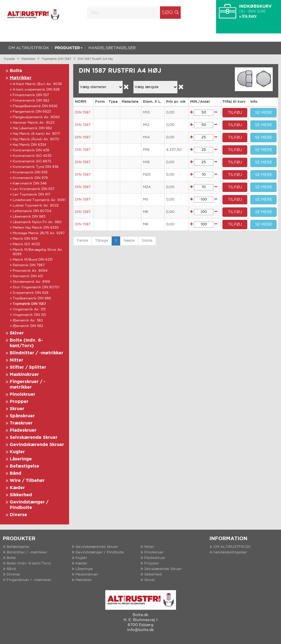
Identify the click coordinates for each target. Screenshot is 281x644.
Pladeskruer (23, 430)
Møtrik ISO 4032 (26, 244)
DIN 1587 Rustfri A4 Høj (95, 59)
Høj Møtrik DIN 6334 (29, 145)
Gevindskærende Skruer (37, 445)
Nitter (16, 360)
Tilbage (102, 241)
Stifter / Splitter (28, 367)
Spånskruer (22, 416)
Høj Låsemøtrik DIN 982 (32, 128)
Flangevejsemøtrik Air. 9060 (36, 117)
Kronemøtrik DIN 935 (30, 172)
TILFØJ (235, 113)
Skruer (17, 409)
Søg (167, 13)
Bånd (15, 473)
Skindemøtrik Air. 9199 (31, 282)
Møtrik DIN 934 (25, 239)
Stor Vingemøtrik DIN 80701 (36, 287)
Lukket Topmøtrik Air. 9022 (36, 206)
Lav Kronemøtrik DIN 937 (34, 189)
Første (82, 241)
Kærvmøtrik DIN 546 (30, 184)
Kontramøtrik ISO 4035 (32, 156)
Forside (9, 59)
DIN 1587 (83, 113)
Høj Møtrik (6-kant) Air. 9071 (36, 134)
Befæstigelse (24, 466)
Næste (129, 241)
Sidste (147, 241)
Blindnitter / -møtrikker (36, 353)
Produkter (69, 48)
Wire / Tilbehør (27, 481)
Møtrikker (28, 59)
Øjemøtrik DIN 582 (28, 326)
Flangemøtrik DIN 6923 (32, 112)
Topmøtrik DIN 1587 (57, 59)
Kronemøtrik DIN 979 (30, 178)
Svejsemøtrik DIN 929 (31, 293)
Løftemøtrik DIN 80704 (32, 211)
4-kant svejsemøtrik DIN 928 (36, 90)
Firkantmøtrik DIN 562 (31, 101)
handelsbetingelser (112, 48)
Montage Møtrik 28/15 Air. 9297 (39, 233)
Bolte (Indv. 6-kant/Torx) (29, 563)
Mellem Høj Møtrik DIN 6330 (36, 228)
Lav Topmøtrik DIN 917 (31, 195)
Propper (19, 402)
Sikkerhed (21, 495)
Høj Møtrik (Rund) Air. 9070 (36, 139)
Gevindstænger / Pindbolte (100, 552)
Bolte (16, 71)
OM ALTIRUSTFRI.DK (29, 48)
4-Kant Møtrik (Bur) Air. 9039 (37, 84)
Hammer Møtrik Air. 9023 (34, 123)
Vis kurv (249, 16)
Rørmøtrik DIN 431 (28, 276)
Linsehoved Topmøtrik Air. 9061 (39, 200)
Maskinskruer (24, 375)
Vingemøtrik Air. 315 (29, 309)
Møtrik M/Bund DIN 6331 (33, 260)
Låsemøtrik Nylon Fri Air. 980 (37, 222)
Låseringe (21, 459)
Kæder (17, 488)
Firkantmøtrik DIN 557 (31, 95)
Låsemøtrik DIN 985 (29, 217)
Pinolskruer (23, 394)
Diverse (18, 515)
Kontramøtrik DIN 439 (31, 150)
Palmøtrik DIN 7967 (29, 265)
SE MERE (264, 113)
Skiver (17, 333)
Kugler (17, 452)
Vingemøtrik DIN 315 (29, 315)
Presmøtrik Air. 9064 (30, 271)
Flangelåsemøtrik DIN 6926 (35, 106)
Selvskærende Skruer (34, 438)
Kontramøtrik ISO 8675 (32, 161)
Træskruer (21, 423)
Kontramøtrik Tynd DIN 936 (36, 167)
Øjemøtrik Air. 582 (28, 320)
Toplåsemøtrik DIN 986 (32, 298)
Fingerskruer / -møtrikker (29, 580)
